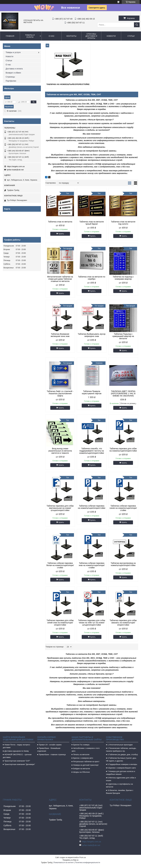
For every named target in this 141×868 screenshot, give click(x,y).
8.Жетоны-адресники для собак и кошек (121, 779)
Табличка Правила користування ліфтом (92, 392)
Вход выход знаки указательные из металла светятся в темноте (60, 451)
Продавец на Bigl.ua (71, 860)
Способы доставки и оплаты (91, 36)
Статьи (131, 36)
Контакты (71, 36)
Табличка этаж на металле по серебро (92, 278)
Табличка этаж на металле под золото (123, 223)
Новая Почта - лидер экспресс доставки (16, 746)
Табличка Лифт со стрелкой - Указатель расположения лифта (60, 393)
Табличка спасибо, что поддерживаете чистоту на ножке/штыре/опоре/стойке (92, 451)
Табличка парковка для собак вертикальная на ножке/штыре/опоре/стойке (60, 508)
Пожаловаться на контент (64, 863)
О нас (52, 36)
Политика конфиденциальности (88, 863)
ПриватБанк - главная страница (52, 754)
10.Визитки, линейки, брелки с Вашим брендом (120, 792)
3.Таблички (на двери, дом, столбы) (123, 754)
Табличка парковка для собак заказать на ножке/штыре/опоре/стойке (123, 623)
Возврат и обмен (13, 73)
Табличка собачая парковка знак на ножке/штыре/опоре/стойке (92, 565)
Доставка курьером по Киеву (17, 751)
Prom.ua (82, 857)
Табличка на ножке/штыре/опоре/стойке (68, 84)
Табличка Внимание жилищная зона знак (60, 335)
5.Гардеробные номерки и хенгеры (122, 764)
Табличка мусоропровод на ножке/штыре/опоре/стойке (123, 564)
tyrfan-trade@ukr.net (15, 170)
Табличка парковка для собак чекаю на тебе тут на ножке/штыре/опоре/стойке (92, 623)
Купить (61, 234)
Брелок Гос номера (81, 745)
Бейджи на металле (81, 769)
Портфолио (11, 81)
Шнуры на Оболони (81, 772)
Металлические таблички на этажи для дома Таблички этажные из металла (60, 279)
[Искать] (137, 25)
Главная (10, 36)
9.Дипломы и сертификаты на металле (120, 785)
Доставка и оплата (14, 69)
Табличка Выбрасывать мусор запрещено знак (92, 335)
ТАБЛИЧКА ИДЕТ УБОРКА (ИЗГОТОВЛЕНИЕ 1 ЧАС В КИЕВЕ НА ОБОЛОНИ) (123, 393)
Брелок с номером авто (83, 758)
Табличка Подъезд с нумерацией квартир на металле (123, 336)
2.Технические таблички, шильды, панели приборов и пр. (121, 750)
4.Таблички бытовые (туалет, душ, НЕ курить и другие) (121, 759)
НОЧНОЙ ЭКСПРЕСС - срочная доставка (17, 756)
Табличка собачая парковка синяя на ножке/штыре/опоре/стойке (123, 508)
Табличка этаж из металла (60, 222)
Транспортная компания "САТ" (17, 761)
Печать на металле (81, 754)
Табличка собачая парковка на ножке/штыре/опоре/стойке (92, 507)
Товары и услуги (30, 36)
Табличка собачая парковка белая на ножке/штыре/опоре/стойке (60, 565)
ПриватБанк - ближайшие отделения (49, 750)
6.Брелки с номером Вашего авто (122, 768)
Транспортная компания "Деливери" (20, 764)
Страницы (10, 77)
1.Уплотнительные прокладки (120, 745)
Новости (111, 36)
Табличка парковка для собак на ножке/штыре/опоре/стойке (123, 450)
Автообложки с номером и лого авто (86, 750)
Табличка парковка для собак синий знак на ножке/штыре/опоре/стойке (60, 623)
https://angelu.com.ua (16, 166)
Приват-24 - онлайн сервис (50, 745)
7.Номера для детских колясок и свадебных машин (121, 773)
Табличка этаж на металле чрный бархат (92, 223)
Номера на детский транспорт (86, 765)
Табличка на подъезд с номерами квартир (123, 278)
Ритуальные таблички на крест (86, 762)
